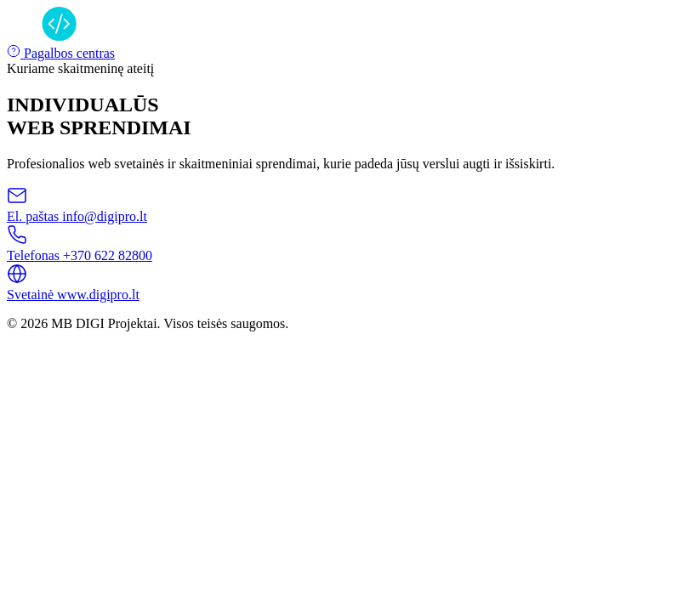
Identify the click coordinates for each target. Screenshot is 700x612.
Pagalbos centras (61, 53)
